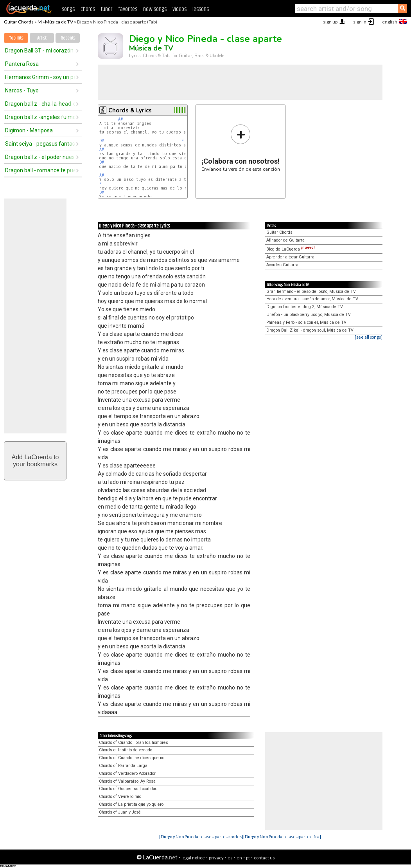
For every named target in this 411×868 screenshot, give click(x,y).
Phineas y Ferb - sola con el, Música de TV (306, 322)
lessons (201, 9)
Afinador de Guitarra (285, 240)
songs (68, 9)
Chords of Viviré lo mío (120, 797)
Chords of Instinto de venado (126, 750)
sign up (330, 22)
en (239, 858)
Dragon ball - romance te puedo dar (40, 170)
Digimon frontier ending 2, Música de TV (305, 307)
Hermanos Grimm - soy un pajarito (40, 77)
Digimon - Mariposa (29, 130)
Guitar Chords (19, 22)
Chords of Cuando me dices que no (132, 758)
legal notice (193, 858)
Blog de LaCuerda (291, 249)
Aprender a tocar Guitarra (290, 257)
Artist (42, 38)
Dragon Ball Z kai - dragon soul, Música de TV (310, 330)
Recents (68, 38)
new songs (155, 9)
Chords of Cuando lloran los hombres (134, 743)
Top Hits (16, 38)
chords (88, 9)
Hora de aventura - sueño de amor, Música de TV (312, 299)
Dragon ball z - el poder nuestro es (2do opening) (40, 157)
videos (179, 9)
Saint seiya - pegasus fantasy (40, 144)
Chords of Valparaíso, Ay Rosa (127, 781)
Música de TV (59, 22)
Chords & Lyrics (130, 110)
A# (120, 119)
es (230, 858)
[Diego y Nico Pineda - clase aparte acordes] (201, 836)
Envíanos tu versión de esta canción (241, 148)
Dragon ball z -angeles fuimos (40, 117)
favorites (128, 9)
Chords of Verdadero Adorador (127, 773)
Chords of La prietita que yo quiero (131, 804)
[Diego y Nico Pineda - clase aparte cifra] (282, 836)
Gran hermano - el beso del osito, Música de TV (311, 291)
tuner (107, 9)
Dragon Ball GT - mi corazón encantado (40, 51)
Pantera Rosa (22, 64)
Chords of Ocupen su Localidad (128, 789)
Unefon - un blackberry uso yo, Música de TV (309, 315)
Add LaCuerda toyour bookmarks (35, 461)
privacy (216, 858)
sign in (360, 22)
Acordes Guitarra (282, 265)
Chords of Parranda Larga (123, 766)
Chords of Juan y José (120, 812)
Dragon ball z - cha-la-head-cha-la (40, 104)
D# (102, 141)
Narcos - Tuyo (22, 90)
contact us (264, 858)
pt (248, 858)
